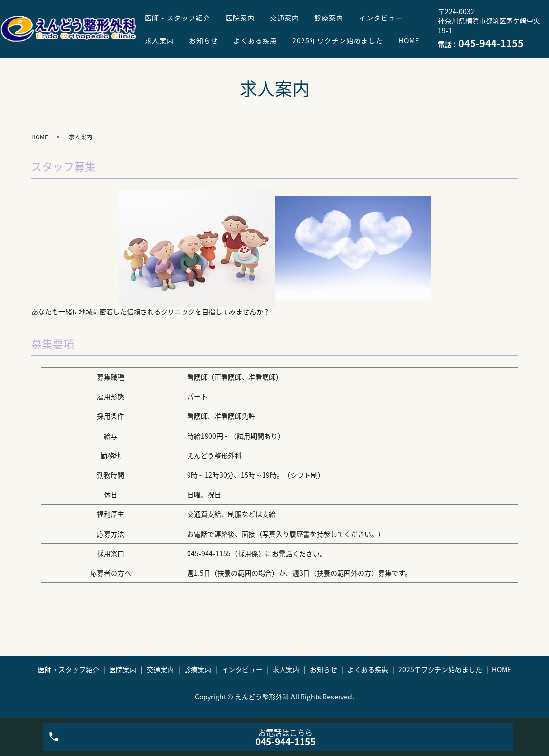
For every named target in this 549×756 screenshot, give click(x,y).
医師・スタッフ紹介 (180, 13)
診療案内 (348, 13)
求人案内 (227, 29)
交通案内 (298, 13)
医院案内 (248, 13)
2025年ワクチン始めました (193, 44)
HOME (269, 44)
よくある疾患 (333, 29)
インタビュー (170, 29)
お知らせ (276, 29)
